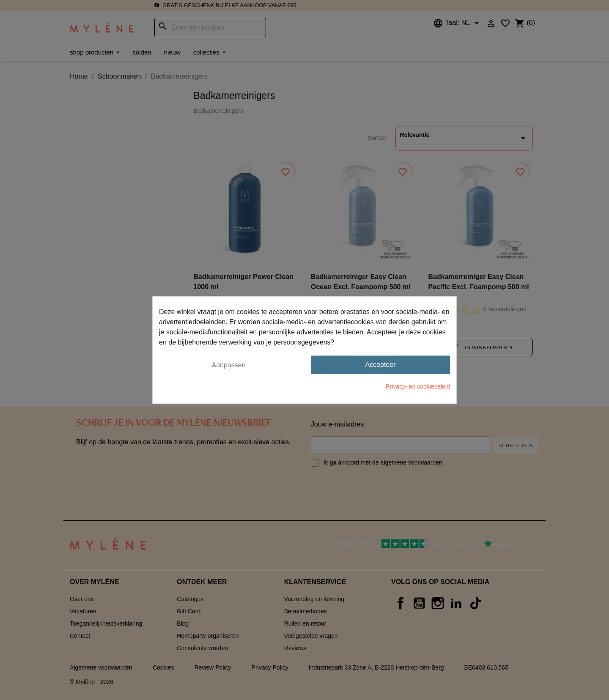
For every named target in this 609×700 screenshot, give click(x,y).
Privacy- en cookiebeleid (418, 386)
